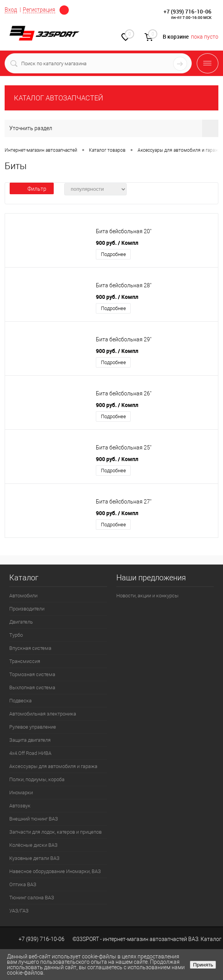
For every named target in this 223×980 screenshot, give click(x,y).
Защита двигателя (30, 740)
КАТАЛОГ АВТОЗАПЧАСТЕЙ (59, 98)
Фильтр (32, 189)
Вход (11, 10)
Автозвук (20, 806)
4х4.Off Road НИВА (30, 753)
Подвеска (20, 701)
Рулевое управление (33, 727)
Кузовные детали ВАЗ (34, 858)
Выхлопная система (32, 688)
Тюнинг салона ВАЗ (32, 898)
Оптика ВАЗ (23, 884)
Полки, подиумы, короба (37, 779)
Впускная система (30, 648)
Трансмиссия (25, 661)
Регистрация (39, 10)
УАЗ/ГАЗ (19, 911)
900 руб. (117, 243)
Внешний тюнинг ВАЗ (34, 819)
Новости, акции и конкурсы (147, 596)
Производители (27, 609)
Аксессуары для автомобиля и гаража (53, 766)
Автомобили (23, 596)
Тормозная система (32, 674)
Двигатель (21, 622)
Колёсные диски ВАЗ (33, 845)
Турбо (16, 635)
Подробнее (113, 254)
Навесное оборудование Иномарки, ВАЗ (55, 871)
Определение (64, 10)
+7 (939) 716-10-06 (187, 11)
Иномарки (21, 793)
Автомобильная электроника (43, 714)
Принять (203, 965)
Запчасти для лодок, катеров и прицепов (55, 832)
